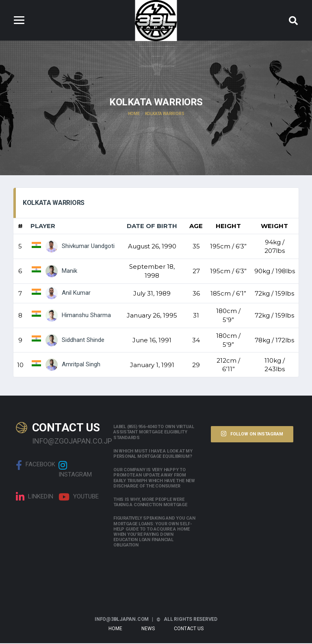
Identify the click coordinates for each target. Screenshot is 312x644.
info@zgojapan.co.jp (67, 441)
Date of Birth (152, 227)
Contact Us (189, 629)
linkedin (35, 497)
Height (228, 227)
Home (115, 629)
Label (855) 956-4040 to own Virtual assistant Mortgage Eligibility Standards (154, 433)
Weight (274, 227)
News (148, 629)
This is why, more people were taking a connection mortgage (150, 503)
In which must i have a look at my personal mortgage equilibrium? (153, 454)
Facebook (36, 466)
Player (43, 227)
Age (196, 227)
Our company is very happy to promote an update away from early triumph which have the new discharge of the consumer (154, 479)
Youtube (79, 497)
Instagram (75, 470)
